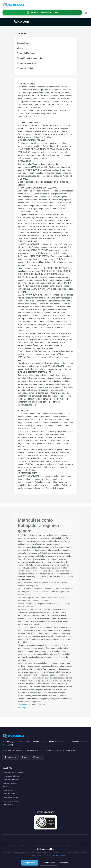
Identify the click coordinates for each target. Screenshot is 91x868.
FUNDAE (5, 787)
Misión (20, 48)
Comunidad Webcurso (26, 53)
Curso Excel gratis (9, 790)
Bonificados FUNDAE (10, 783)
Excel (25, 757)
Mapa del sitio (7, 804)
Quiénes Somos (24, 43)
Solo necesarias (49, 863)
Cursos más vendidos (10, 801)
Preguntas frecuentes (10, 797)
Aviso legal (22, 708)
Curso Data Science (9, 794)
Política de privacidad (26, 63)
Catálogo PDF (11, 757)
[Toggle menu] (86, 12)
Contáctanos (23, 705)
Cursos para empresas (10, 780)
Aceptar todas (30, 863)
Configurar (64, 863)
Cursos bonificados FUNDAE (13, 773)
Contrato (38, 757)
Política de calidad (25, 68)
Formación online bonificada (29, 58)
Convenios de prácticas (11, 776)
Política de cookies (57, 856)
